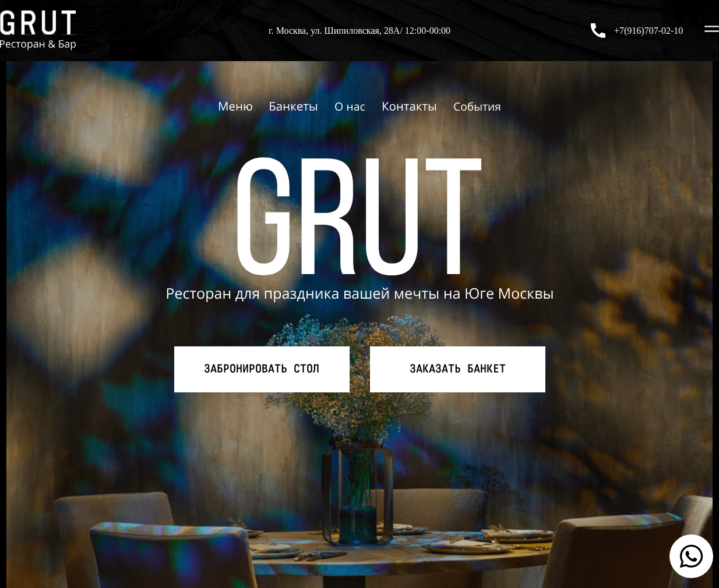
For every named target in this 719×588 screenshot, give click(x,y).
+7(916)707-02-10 (648, 31)
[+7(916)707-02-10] (598, 31)
